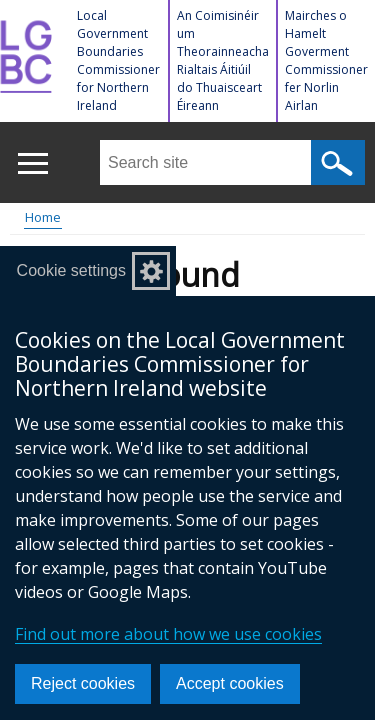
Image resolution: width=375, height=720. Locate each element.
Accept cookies (230, 683)
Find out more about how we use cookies (168, 634)
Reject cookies (83, 683)
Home (43, 217)
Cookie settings (71, 270)
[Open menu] (32, 163)
